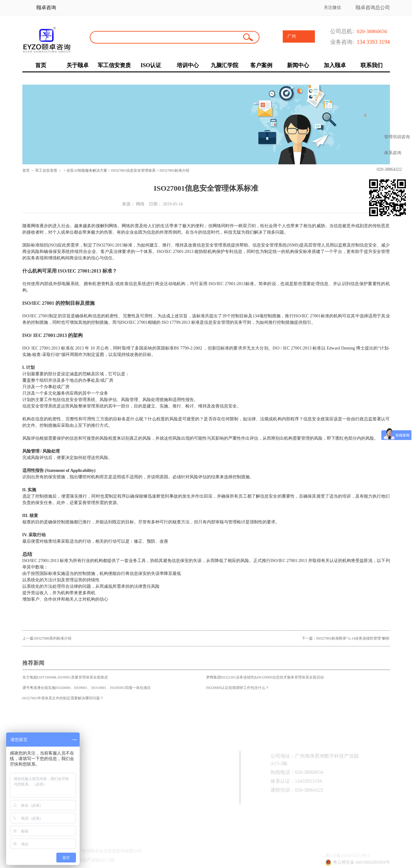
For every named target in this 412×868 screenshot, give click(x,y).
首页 (26, 170)
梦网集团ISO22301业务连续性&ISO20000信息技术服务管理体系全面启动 (265, 677)
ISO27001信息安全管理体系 (133, 170)
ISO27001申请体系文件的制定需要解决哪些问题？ (63, 698)
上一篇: (47, 638)
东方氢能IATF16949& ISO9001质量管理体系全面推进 (65, 677)
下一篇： (346, 638)
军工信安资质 (46, 170)
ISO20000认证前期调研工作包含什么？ (238, 688)
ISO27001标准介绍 (174, 170)
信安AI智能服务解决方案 (87, 170)
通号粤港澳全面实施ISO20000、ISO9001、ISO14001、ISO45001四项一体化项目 (87, 688)
